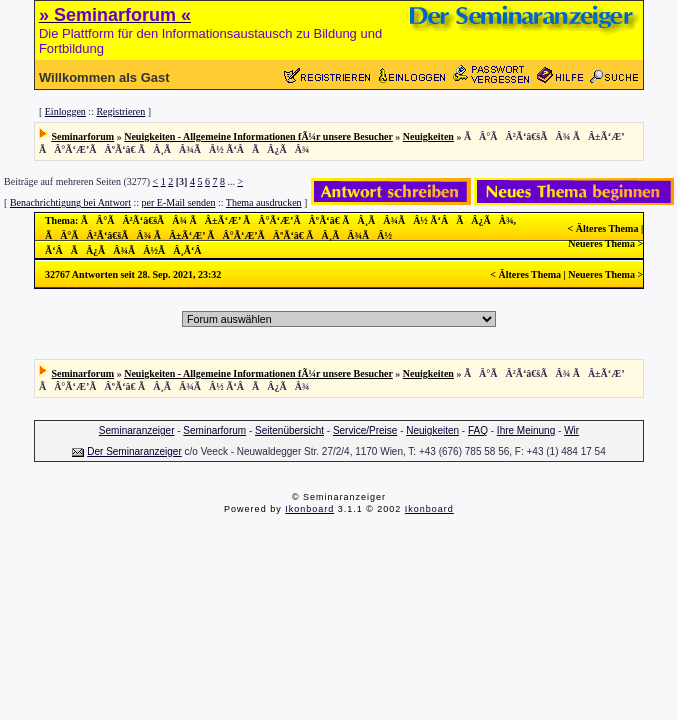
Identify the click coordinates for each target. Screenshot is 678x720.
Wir (571, 430)
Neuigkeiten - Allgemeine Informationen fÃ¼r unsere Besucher (258, 136)
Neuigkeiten (428, 136)
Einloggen (65, 111)
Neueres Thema (601, 243)
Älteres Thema (607, 228)
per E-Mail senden (179, 202)
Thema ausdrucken (264, 202)
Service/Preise (365, 430)
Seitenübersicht (289, 430)
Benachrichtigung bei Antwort (70, 202)
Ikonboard (309, 509)
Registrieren (120, 111)
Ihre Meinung (526, 430)
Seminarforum (82, 136)
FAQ (478, 430)
